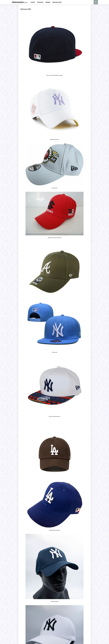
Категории (40, 2)
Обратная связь (57, 2)
